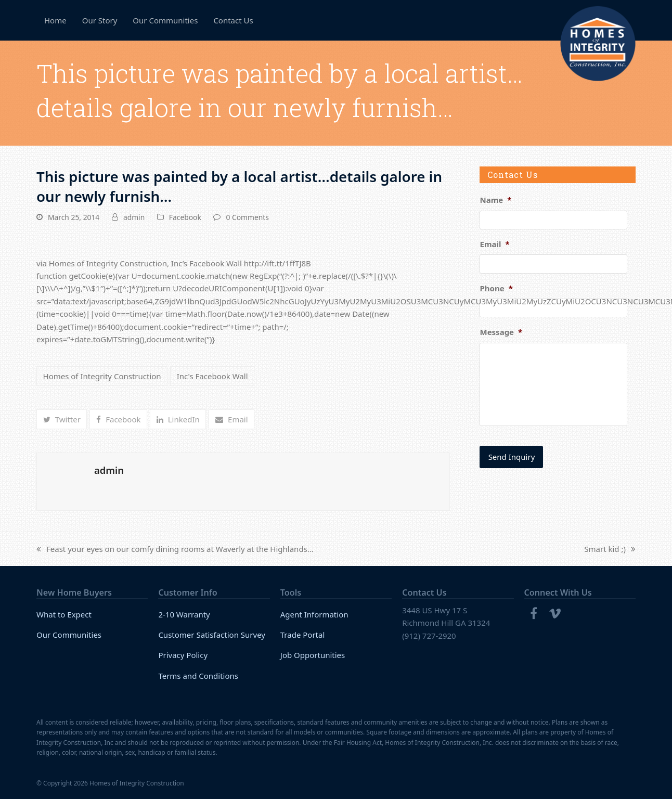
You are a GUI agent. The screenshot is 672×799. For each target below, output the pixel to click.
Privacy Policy (183, 655)
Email (494, 244)
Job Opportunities (313, 655)
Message (501, 332)
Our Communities (69, 635)
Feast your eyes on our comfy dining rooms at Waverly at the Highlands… (175, 549)
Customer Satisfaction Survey (212, 635)
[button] (62, 419)
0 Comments (247, 217)
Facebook (185, 217)
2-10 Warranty (184, 614)
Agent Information (314, 614)
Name (495, 200)
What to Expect (64, 614)
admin (134, 217)
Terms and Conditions (198, 676)
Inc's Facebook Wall (212, 376)
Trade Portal (303, 635)
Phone (496, 288)
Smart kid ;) (610, 549)
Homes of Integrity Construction (102, 376)
